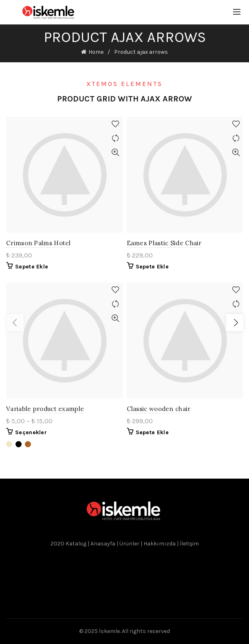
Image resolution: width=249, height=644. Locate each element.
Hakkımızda (160, 544)
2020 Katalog (69, 544)
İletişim (189, 544)
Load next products (234, 323)
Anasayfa (104, 544)
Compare (116, 138)
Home (96, 52)
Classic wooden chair (159, 409)
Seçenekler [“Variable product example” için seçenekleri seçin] (31, 432)
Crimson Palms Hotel (39, 243)
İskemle (109, 631)
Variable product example (45, 409)
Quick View (116, 153)
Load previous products (15, 323)
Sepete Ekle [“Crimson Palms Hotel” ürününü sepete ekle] (32, 267)
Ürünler (129, 544)
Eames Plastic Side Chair (164, 243)
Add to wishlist (116, 124)
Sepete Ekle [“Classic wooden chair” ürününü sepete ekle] (152, 432)
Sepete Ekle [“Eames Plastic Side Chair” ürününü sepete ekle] (152, 267)
